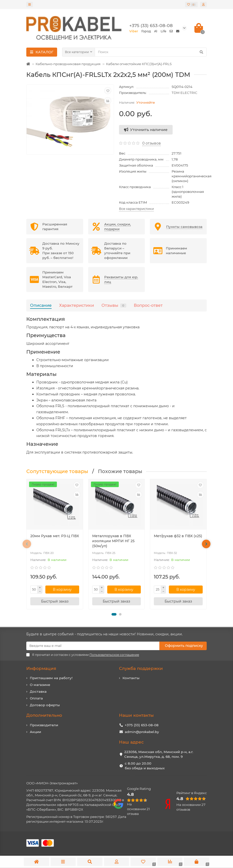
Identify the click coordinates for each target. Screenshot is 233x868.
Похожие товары (120, 471)
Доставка (38, 691)
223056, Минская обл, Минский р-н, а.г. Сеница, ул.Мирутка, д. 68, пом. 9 (159, 754)
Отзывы (114, 305)
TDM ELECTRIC (185, 93)
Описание (41, 305)
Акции (35, 732)
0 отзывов (152, 143)
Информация (41, 668)
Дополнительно (44, 715)
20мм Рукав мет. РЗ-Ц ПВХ (55, 536)
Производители (44, 725)
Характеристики (77, 305)
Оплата (36, 698)
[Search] (151, 52)
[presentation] (27, 544)
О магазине (40, 685)
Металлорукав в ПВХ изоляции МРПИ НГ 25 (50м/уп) (113, 541)
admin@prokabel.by (142, 732)
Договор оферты (45, 705)
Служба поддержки (141, 668)
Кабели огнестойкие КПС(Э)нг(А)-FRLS (139, 64)
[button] (114, 614)
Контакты (131, 678)
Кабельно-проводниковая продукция (68, 64)
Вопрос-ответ (148, 305)
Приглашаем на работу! (51, 678)
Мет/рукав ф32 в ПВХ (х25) (178, 536)
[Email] (93, 646)
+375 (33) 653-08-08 (142, 725)
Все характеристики (136, 209)
